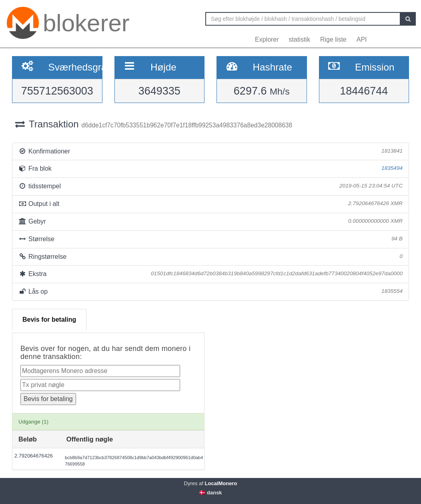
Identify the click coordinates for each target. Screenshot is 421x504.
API (362, 39)
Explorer (267, 39)
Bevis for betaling (49, 320)
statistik (300, 39)
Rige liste (333, 39)
